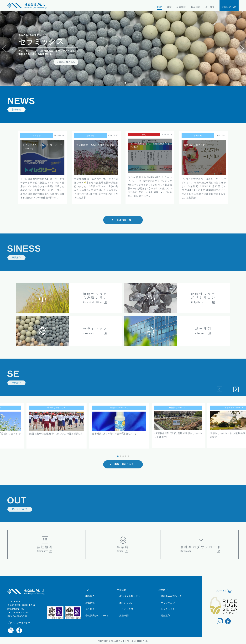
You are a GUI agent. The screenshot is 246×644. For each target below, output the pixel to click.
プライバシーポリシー (19, 622)
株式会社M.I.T (119, 640)
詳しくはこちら (67, 62)
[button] (242, 49)
